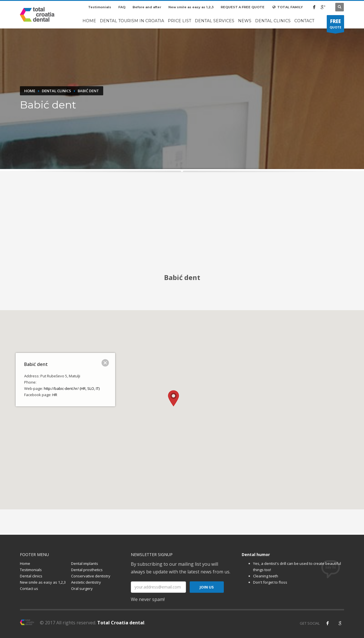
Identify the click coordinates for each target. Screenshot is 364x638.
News (245, 21)
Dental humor (256, 554)
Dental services (215, 21)
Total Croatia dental (121, 623)
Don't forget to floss (270, 582)
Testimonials (100, 7)
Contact (304, 21)
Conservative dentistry (91, 576)
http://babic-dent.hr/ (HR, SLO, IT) (72, 388)
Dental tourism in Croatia (132, 21)
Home (89, 21)
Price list (179, 21)
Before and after (147, 7)
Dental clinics (273, 21)
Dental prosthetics (87, 570)
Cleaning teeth (266, 576)
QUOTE (335, 25)
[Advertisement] (182, 226)
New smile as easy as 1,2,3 (191, 7)
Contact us (29, 588)
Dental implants (85, 563)
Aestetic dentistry (86, 582)
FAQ (122, 7)
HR (55, 395)
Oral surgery (82, 588)
